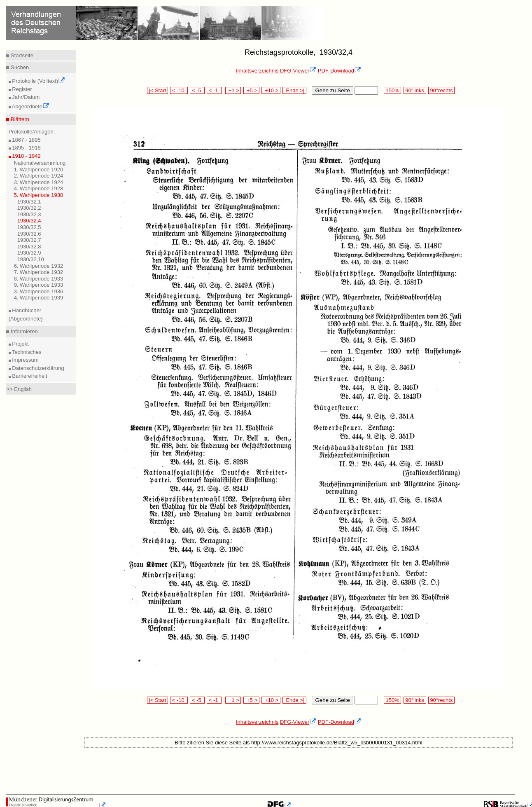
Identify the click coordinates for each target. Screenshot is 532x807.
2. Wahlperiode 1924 (39, 176)
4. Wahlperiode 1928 (39, 188)
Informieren (23, 331)
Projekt (20, 344)
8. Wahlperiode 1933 (39, 279)
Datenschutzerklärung (37, 368)
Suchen (19, 67)
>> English (19, 389)
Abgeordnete (30, 106)
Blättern (19, 119)
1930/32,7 (29, 240)
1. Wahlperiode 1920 (39, 170)
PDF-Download (339, 71)
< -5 (197, 90)
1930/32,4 (29, 221)
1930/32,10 (31, 259)
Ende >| (294, 90)
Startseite (21, 55)
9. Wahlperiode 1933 (39, 285)
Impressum (25, 360)
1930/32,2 (29, 208)
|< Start (157, 90)
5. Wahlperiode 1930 (39, 195)
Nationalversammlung (40, 163)
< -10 (179, 90)
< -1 (214, 90)
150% (392, 90)
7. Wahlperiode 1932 (39, 272)
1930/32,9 (29, 253)
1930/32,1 (29, 202)
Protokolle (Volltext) (38, 81)
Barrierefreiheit (29, 376)
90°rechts (441, 90)
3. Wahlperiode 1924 (39, 182)
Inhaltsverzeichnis (257, 71)
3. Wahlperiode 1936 (39, 291)
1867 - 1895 (26, 140)
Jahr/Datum (25, 97)
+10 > (271, 90)
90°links (415, 90)
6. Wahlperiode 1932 (39, 266)
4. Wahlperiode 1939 (39, 298)
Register (21, 89)
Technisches (26, 352)
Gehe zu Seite (332, 90)
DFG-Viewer (298, 71)
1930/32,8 (29, 247)
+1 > (233, 90)
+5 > (251, 90)
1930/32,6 (29, 234)
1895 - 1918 (26, 148)
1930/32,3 (29, 214)
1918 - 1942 (26, 156)
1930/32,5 (29, 227)
